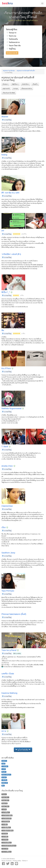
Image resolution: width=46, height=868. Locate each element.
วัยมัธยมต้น (12, 39)
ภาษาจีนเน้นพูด (6, 821)
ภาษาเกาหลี (5, 849)
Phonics (4, 794)
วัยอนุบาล (12, 33)
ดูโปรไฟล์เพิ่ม (23, 750)
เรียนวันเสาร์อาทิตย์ (9, 93)
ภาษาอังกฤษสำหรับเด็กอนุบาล (9, 846)
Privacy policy (17, 861)
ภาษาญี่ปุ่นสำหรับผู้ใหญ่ (7, 831)
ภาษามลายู (5, 834)
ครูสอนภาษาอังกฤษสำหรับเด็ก (26, 71)
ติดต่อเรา (25, 861)
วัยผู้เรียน (15, 84)
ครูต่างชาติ (6, 88)
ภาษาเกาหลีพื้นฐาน (6, 852)
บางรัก (4, 769)
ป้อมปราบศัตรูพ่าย (6, 775)
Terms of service (7, 861)
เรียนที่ (35, 84)
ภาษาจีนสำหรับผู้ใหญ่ (7, 815)
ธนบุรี (3, 764)
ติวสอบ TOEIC (5, 806)
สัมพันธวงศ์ (5, 783)
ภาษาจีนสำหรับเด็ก (6, 818)
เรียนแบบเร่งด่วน (27, 88)
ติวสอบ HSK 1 (5, 797)
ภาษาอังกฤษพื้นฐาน (6, 843)
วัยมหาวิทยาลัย (14, 46)
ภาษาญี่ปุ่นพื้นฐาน (6, 827)
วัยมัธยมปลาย (13, 42)
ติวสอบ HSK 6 (5, 800)
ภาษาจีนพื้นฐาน (6, 812)
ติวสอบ (5, 84)
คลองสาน (4, 761)
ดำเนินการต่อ (12, 53)
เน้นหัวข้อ (25, 84)
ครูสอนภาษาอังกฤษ (9, 71)
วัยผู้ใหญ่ (11, 49)
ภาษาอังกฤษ (5, 840)
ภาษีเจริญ (4, 780)
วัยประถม (11, 36)
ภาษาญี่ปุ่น (4, 825)
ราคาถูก (15, 88)
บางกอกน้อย (5, 766)
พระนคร (4, 777)
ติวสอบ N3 (4, 803)
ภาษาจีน (4, 809)
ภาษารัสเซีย (5, 837)
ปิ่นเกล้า (4, 772)
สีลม (3, 786)
